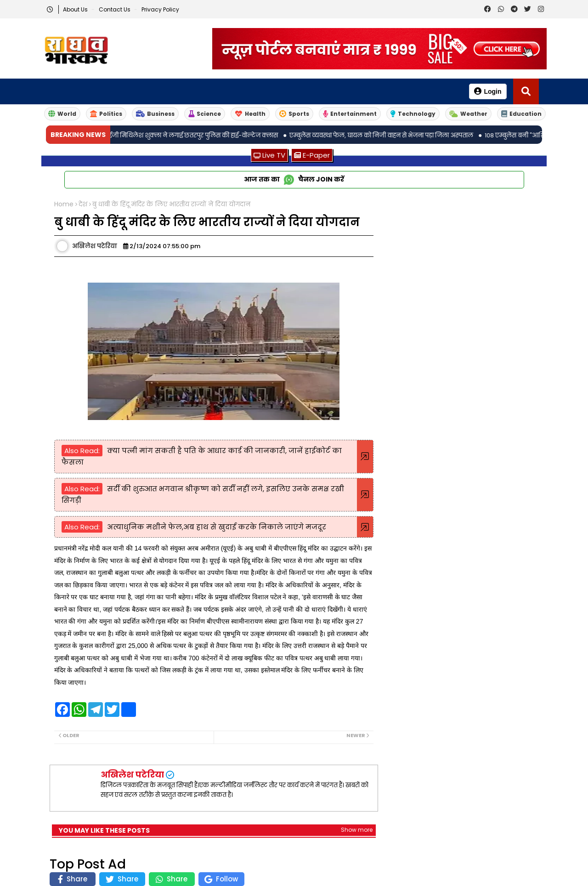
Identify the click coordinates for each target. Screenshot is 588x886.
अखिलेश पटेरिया (132, 775)
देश (83, 204)
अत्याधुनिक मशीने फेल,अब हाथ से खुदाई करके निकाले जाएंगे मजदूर (217, 527)
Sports (294, 114)
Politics (106, 114)
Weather (468, 114)
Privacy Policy (160, 9)
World (62, 114)
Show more (357, 830)
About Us (76, 9)
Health (250, 114)
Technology (413, 114)
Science (205, 114)
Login (488, 91)
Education (521, 114)
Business (155, 114)
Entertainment (350, 114)
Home (64, 204)
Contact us (115, 9)
